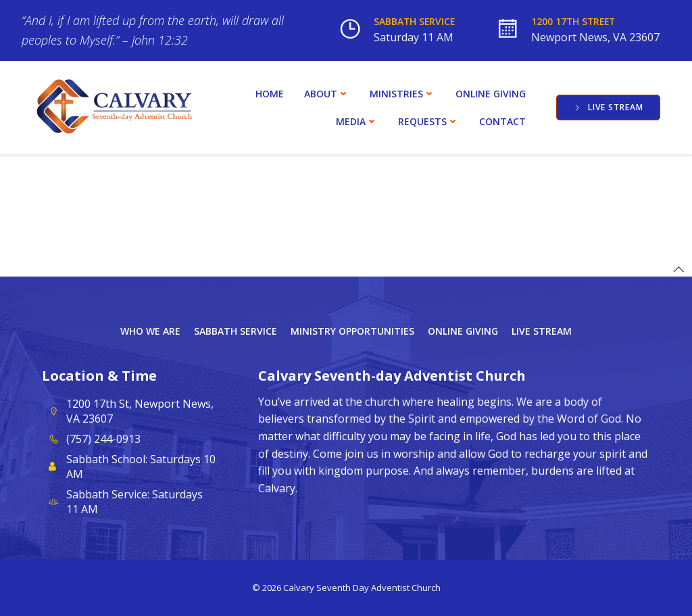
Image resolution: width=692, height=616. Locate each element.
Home (270, 94)
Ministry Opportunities (352, 331)
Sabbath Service (236, 331)
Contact (502, 121)
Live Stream (542, 331)
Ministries (402, 94)
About (327, 94)
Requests (428, 121)
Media (357, 121)
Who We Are (150, 331)
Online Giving (491, 94)
